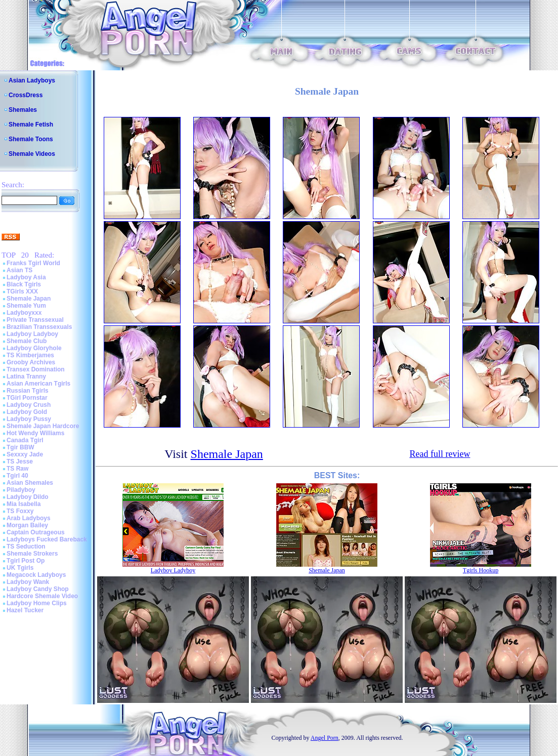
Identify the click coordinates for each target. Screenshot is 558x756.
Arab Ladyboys (29, 518)
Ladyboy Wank (28, 582)
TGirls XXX (22, 291)
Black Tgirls (24, 284)
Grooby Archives (31, 362)
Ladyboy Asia (26, 277)
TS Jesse (20, 461)
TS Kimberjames (30, 355)
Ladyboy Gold (27, 412)
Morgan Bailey (27, 525)
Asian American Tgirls (38, 384)
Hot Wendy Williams (35, 433)
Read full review (440, 454)
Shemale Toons (31, 139)
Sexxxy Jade (25, 454)
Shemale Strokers (32, 554)
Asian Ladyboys (32, 80)
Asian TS (19, 270)
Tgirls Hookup (481, 570)
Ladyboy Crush (29, 405)
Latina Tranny (26, 376)
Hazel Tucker (25, 610)
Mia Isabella (24, 504)
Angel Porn (325, 738)
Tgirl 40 (17, 476)
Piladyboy (21, 490)
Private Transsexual (35, 320)
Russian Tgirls (28, 391)
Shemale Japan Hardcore (43, 426)
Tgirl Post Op (26, 561)
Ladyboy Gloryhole (34, 348)
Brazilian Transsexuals (39, 327)
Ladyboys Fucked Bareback (47, 539)
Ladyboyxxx (24, 313)
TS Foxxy (20, 511)
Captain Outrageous (36, 532)
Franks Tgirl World (33, 263)
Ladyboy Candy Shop (38, 589)
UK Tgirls (20, 568)
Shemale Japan (29, 299)
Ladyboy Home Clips (37, 603)
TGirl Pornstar (27, 398)
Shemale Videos (32, 154)
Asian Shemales (30, 483)
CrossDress (26, 95)
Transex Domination (36, 369)
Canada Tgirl (25, 440)
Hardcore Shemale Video (42, 596)
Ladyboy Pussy (29, 419)
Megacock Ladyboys (36, 575)
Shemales (23, 110)
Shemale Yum (26, 306)
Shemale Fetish (31, 124)
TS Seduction (26, 547)
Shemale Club (27, 341)
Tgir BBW (20, 447)
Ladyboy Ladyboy (32, 334)
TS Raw (17, 469)
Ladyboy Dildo (28, 497)
